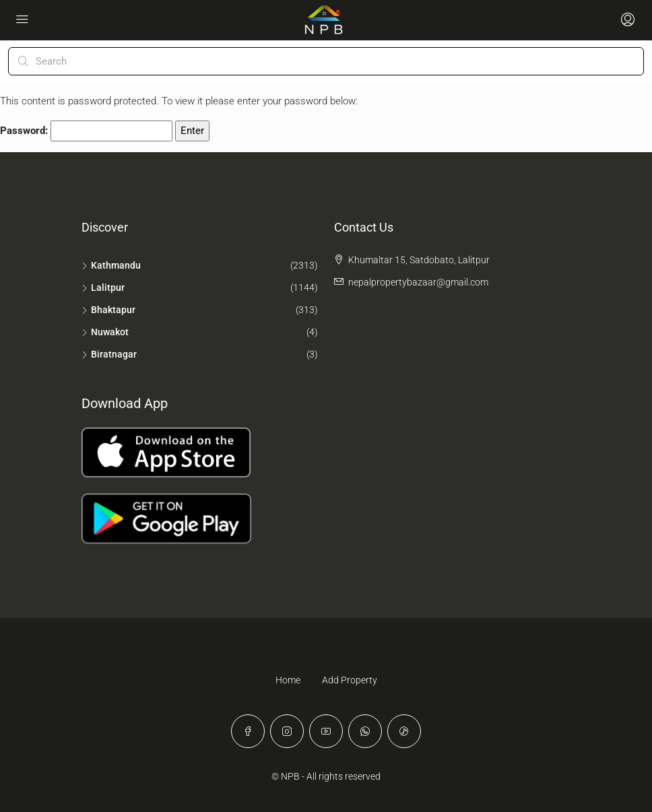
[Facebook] (248, 731)
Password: (86, 131)
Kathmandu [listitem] (111, 265)
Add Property (350, 680)
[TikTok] (404, 731)
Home (288, 680)
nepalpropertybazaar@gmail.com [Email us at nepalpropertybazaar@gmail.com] (418, 282)
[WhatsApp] (365, 731)
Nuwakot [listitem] (105, 332)
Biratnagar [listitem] (109, 354)
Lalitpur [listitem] (103, 287)
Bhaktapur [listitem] (108, 310)
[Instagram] (287, 731)
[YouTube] (326, 731)
